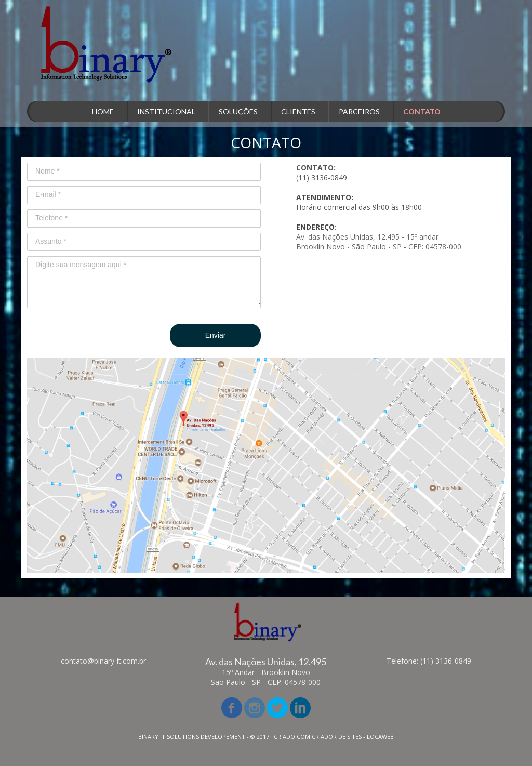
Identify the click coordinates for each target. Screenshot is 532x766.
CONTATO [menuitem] (422, 111)
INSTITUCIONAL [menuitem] (166, 111)
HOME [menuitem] (103, 111)
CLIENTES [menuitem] (298, 111)
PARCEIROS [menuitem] (359, 111)
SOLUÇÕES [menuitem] (238, 111)
